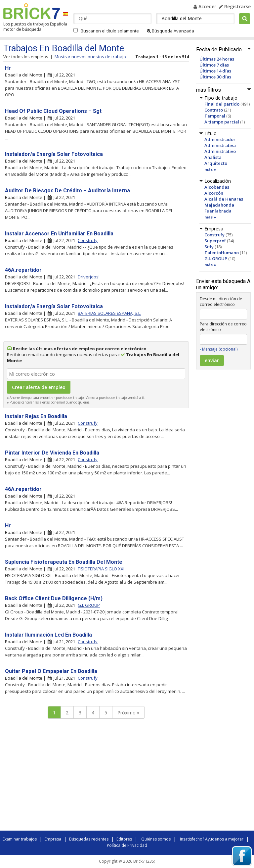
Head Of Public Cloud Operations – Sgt (53, 111)
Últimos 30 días (215, 77)
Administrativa (220, 145)
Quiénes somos (156, 839)
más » (210, 169)
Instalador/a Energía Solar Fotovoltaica (54, 154)
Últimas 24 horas (217, 59)
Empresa (53, 839)
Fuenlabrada (218, 211)
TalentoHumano (222, 253)
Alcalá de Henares (224, 199)
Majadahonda (219, 205)
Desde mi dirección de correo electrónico (221, 302)
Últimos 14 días (215, 71)
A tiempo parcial (222, 122)
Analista (213, 157)
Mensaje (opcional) (220, 349)
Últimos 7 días (214, 65)
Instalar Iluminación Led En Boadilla (48, 635)
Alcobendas (217, 187)
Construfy (214, 235)
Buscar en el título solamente (110, 31)
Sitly (209, 247)
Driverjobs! (89, 277)
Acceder (205, 6)
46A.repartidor (23, 270)
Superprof (215, 241)
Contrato (214, 110)
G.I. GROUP (216, 259)
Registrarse (235, 6)
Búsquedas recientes (89, 839)
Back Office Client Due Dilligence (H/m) (54, 598)
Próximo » (128, 713)
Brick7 (32, 11)
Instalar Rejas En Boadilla (36, 416)
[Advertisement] (96, 776)
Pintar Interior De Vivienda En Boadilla (52, 453)
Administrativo (220, 151)
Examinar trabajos (20, 839)
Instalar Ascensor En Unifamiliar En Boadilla (59, 234)
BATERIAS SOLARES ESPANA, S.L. (109, 313)
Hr (8, 68)
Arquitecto (216, 163)
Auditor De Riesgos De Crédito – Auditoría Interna (67, 191)
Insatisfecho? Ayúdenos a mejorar (212, 839)
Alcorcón (214, 193)
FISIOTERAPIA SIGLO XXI (101, 569)
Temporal (215, 116)
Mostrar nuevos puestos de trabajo (90, 57)
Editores (124, 839)
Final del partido (222, 104)
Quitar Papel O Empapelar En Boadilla (51, 671)
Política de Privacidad (127, 845)
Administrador (220, 139)
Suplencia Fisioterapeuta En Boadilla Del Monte (64, 562)
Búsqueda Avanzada (170, 31)
